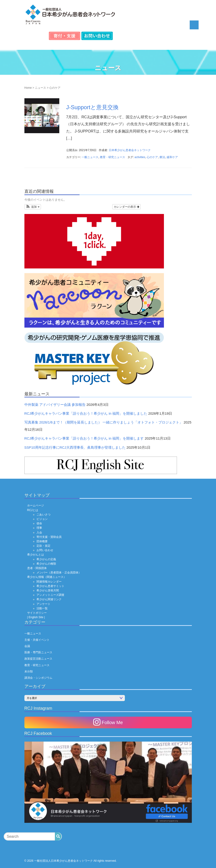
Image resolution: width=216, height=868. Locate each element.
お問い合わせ (45, 550)
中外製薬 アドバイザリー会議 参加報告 (55, 405)
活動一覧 (42, 608)
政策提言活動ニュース (38, 659)
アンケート (43, 604)
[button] (33, 207)
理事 (39, 528)
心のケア (152, 157)
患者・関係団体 (37, 568)
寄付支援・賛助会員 (49, 537)
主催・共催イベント (37, 640)
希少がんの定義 (46, 559)
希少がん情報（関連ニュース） (47, 577)
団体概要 (42, 541)
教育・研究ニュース (113, 157)
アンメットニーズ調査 (50, 595)
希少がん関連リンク (49, 599)
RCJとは (33, 510)
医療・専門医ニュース (38, 652)
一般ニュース (90, 157)
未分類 (29, 671)
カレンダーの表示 (126, 207)
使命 (39, 523)
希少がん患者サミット (50, 586)
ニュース (40, 88)
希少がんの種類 (46, 564)
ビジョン (42, 519)
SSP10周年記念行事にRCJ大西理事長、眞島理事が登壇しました (75, 448)
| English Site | (36, 617)
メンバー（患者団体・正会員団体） (59, 573)
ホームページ (36, 505)
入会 (39, 532)
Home (28, 88)
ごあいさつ (43, 515)
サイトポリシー (37, 613)
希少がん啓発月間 (48, 590)
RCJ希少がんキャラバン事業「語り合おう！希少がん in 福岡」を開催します (84, 438)
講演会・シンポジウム (38, 678)
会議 (27, 646)
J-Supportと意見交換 (92, 107)
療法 (162, 157)
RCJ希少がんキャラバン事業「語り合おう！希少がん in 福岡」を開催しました (86, 414)
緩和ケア (172, 157)
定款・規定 (43, 546)
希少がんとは (36, 555)
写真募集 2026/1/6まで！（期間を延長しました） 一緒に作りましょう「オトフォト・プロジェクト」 (104, 422)
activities (140, 157)
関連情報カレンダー (49, 582)
